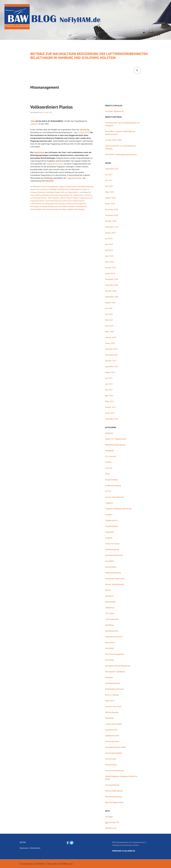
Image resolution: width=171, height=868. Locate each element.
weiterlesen (48, 181)
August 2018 (110, 302)
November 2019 (112, 215)
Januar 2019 (110, 273)
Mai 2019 (109, 250)
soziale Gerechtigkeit (113, 724)
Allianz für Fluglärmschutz (116, 439)
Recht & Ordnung (112, 695)
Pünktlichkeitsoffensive (115, 689)
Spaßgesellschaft (112, 736)
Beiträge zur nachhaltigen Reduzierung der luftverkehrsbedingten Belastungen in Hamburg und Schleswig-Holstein (89, 56)
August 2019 (110, 233)
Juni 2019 (109, 244)
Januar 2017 (110, 413)
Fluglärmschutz (71, 186)
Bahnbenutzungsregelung (115, 445)
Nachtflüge (53, 189)
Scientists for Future (113, 706)
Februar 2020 (110, 198)
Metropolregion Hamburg (64, 204)
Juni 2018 (109, 314)
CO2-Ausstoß (111, 456)
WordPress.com (67, 864)
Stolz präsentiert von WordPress (33, 864)
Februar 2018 (110, 337)
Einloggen (109, 817)
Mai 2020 (109, 186)
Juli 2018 (109, 308)
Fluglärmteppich (112, 526)
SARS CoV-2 (110, 701)
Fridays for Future (112, 544)
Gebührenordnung (112, 549)
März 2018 (109, 332)
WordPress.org (111, 828)
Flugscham (109, 532)
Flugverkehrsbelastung (53, 201)
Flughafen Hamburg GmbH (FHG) (118, 509)
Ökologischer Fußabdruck (115, 672)
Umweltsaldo (111, 759)
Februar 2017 (110, 407)
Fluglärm (62, 186)
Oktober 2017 (111, 361)
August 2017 (110, 372)
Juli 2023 (109, 175)
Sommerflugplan (36, 209)
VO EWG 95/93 (83, 132)
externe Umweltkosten (50, 186)
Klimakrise (109, 596)
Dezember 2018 (112, 279)
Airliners (34, 124)
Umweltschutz (111, 765)
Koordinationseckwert (77, 201)
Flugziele (109, 538)
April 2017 (109, 396)
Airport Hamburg (36, 195)
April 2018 (109, 326)
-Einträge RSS (112, 822)
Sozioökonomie (111, 730)
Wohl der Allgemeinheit (69, 192)
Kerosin (108, 590)
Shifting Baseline (112, 712)
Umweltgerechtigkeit (53, 192)
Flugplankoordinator (75, 178)
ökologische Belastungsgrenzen (118, 666)
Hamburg (65, 201)
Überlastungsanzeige (50, 209)
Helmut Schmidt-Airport (115, 584)
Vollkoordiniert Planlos (51, 107)
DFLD (107, 474)
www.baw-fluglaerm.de (114, 111)
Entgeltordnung (111, 480)
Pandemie (109, 677)
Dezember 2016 (112, 419)
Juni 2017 (109, 384)
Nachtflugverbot (63, 189)
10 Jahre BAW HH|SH (113, 140)
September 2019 (112, 227)
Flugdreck (109, 503)
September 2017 (112, 366)
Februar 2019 (110, 268)
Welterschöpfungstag (114, 791)
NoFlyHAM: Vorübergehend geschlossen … (122, 154)
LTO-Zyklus (110, 613)
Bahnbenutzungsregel (51, 195)
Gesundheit (81, 186)
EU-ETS (108, 491)
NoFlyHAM (63, 206)
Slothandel (41, 192)
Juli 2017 (109, 378)
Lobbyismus (44, 189)
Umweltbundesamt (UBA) (115, 747)
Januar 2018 (110, 343)
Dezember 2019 (112, 209)
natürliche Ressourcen (114, 637)
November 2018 (112, 285)
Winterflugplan (79, 209)
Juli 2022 (109, 180)
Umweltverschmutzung (114, 770)
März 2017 (109, 401)
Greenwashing (111, 567)
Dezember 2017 (112, 349)
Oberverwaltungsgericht (115, 654)
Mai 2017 (109, 390)
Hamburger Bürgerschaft (115, 578)
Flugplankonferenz (86, 198)
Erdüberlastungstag (113, 485)
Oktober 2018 (111, 291)
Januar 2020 (110, 204)
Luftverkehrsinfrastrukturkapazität (42, 204)
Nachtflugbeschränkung (38, 206)
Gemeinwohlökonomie (114, 555)
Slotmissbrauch (81, 206)
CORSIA (108, 462)
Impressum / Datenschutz (30, 848)
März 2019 (109, 262)
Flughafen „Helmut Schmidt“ (62, 198)
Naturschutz (110, 642)
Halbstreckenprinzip (113, 573)
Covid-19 (109, 468)
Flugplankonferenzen (55, 164)
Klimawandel (110, 602)
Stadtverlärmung (112, 741)
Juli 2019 (109, 238)
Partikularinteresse (76, 189)
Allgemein (109, 433)
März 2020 (109, 192)
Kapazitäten (39, 152)
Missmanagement (80, 204)
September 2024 (112, 169)
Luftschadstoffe (112, 619)
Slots (33, 121)
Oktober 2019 (111, 221)
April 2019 (109, 256)
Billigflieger (110, 451)
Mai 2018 (109, 320)
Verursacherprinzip (112, 785)
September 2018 (112, 297)
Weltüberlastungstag (114, 797)
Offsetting (109, 660)
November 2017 (112, 355)
